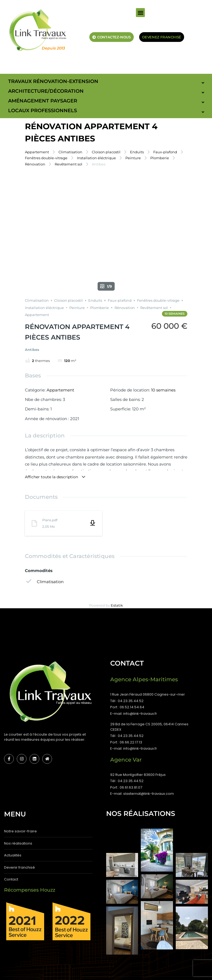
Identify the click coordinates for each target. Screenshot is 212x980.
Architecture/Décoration (46, 91)
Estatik (117, 517)
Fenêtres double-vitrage (46, 158)
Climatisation (70, 152)
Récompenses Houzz (30, 802)
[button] (140, 13)
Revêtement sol (69, 164)
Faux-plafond (165, 152)
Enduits (137, 152)
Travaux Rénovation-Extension (53, 81)
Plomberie (160, 158)
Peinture (133, 158)
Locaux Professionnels (43, 111)
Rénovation (35, 164)
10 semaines (163, 302)
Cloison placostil (106, 152)
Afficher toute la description (55, 389)
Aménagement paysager (43, 101)
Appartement (37, 152)
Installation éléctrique (96, 158)
